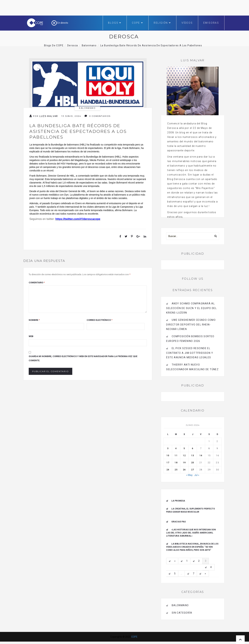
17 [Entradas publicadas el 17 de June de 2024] (168, 463)
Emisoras (211, 23)
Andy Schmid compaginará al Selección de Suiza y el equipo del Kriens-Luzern (191, 308)
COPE (138, 23)
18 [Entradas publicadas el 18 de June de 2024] (176, 463)
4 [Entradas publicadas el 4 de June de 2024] (176, 448)
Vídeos (187, 23)
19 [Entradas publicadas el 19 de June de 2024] (184, 463)
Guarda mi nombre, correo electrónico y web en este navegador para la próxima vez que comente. (83, 358)
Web (31, 336)
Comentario (37, 283)
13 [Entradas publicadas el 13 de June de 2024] (193, 456)
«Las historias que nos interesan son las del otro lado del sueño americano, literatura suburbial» (191, 533)
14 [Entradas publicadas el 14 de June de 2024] (201, 456)
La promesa (178, 501)
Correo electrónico (100, 320)
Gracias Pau (179, 522)
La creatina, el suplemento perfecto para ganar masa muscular (191, 510)
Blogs (115, 23)
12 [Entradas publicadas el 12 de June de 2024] (184, 456)
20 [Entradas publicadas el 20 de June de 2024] (193, 463)
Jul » (197, 475)
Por (44, 116)
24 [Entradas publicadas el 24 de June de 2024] (168, 470)
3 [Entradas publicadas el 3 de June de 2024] (168, 448)
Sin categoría (182, 613)
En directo (60, 23)
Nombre (34, 320)
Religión (162, 23)
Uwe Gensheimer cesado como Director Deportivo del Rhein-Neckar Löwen (191, 325)
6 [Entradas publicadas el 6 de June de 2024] (193, 448)
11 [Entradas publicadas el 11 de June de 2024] (176, 456)
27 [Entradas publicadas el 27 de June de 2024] (193, 470)
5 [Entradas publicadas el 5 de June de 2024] (184, 448)
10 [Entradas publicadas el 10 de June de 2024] (168, 456)
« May (189, 475)
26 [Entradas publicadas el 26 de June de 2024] (184, 470)
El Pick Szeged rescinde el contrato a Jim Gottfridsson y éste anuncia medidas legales (190, 353)
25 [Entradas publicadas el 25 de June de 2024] (176, 470)
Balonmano (87, 108)
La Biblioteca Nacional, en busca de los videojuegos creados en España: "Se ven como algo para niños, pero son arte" (192, 547)
